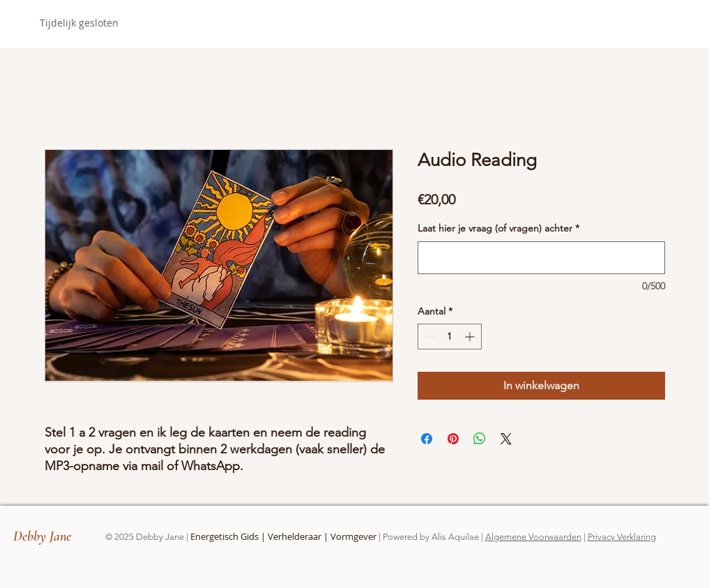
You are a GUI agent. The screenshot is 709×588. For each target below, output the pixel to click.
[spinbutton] (450, 337)
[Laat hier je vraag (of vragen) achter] (541, 258)
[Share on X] (506, 439)
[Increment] (471, 337)
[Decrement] (428, 337)
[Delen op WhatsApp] (480, 439)
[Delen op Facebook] (427, 439)
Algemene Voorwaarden (533, 537)
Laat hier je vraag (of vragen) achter (498, 228)
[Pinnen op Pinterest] (453, 439)
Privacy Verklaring (622, 537)
